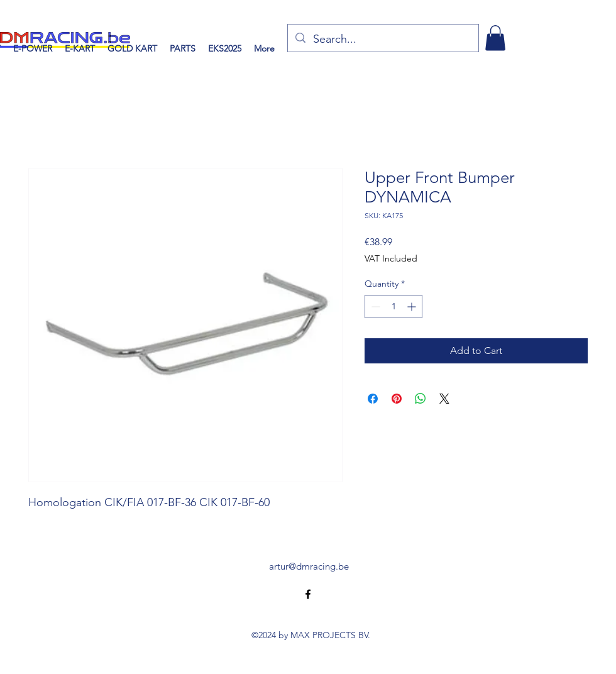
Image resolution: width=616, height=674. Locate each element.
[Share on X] (444, 399)
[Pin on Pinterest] (397, 399)
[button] (495, 38)
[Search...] (382, 40)
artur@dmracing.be (309, 566)
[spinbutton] (393, 307)
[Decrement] (374, 307)
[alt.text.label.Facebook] (308, 594)
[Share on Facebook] (373, 399)
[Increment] (413, 307)
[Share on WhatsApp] (421, 399)
